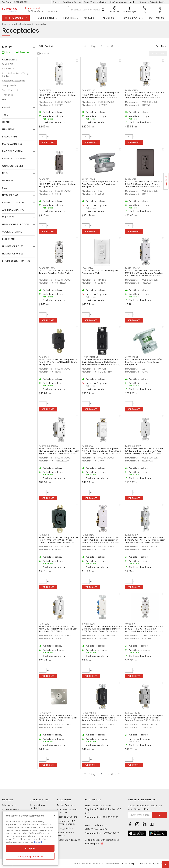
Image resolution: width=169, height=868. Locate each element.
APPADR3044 (89, 179)
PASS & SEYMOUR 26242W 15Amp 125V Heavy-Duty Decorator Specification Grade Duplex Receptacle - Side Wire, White (101, 541)
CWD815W (130, 624)
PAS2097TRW (132, 90)
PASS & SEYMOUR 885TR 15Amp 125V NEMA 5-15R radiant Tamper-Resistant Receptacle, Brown (58, 184)
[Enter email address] (140, 815)
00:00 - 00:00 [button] (34, 11)
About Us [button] (108, 18)
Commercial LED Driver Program (66, 822)
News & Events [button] (132, 18)
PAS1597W (44, 624)
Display (7, 47)
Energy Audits (65, 828)
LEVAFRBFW (88, 268)
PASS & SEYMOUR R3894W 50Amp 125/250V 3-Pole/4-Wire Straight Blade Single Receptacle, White (58, 718)
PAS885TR (44, 179)
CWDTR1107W (89, 624)
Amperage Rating (13, 210)
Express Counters (67, 817)
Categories (10, 60)
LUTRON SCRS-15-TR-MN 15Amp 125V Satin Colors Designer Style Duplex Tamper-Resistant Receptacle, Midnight (102, 362)
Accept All (30, 848)
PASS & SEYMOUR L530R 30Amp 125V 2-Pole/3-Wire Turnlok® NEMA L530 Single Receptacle (58, 362)
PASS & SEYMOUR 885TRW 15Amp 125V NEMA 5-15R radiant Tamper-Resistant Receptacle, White (58, 95)
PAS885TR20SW (47, 268)
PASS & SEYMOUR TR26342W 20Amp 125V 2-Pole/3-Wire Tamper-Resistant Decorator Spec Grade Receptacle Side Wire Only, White (144, 274)
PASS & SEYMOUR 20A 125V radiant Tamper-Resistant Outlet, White (56, 272)
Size (5, 188)
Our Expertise (39, 800)
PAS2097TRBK (89, 713)
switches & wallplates (21, 24)
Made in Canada (13, 151)
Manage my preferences (30, 856)
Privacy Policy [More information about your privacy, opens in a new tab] (40, 842)
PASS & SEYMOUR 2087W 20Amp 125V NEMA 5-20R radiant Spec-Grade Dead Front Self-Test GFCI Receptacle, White (101, 451)
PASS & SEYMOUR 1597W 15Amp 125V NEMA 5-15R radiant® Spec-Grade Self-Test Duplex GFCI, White (58, 629)
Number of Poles (13, 246)
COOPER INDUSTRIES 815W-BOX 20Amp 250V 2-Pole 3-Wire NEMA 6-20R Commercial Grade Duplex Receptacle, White (145, 630)
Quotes (57, 2)
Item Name (8, 129)
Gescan (8, 800)
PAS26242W (88, 535)
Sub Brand (9, 239)
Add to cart (48, 142)
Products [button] (16, 18)
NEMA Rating (10, 195)
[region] (30, 838)
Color (6, 107)
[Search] (88, 10)
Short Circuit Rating (16, 261)
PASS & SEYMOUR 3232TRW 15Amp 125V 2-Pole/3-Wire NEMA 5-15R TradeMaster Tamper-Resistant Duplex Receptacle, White (145, 541)
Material (8, 181)
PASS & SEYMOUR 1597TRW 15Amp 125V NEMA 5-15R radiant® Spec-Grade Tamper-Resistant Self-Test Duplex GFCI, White (101, 96)
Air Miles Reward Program (12, 811)
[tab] (19, 47)
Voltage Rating (12, 232)
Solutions (64, 800)
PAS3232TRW (132, 535)
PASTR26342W (133, 268)
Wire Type (8, 217)
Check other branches (53, 122)
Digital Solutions (66, 805)
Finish (6, 173)
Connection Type (13, 202)
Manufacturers (12, 144)
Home (5, 24)
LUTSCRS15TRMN (90, 357)
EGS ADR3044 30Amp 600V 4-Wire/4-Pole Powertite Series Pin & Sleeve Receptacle (100, 184)
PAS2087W (87, 446)
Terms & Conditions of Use (104, 863)
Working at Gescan (72, 2)
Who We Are (9, 805)
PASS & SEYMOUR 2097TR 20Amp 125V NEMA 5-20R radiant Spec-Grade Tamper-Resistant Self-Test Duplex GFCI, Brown (144, 185)
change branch (53, 11)
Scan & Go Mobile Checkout (67, 811)
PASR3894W (45, 713)
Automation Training (69, 840)
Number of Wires (13, 254)
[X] (54, 816)
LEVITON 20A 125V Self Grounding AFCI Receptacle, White (101, 272)
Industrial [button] (69, 18)
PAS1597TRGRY (133, 713)
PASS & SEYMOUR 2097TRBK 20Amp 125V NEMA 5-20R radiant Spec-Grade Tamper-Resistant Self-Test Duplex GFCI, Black (102, 719)
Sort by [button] (160, 46)
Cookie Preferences (82, 864)
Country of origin (14, 159)
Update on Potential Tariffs (152, 2)
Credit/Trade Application (96, 2)
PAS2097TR (131, 179)
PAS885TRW (45, 90)
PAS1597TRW (88, 90)
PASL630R (44, 535)
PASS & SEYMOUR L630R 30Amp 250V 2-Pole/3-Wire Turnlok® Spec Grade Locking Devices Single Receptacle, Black (59, 541)
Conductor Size (13, 166)
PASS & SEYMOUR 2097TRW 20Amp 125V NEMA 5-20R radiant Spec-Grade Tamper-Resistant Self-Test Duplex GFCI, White (145, 96)
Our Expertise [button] (46, 18)
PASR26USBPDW (133, 446)
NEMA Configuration (16, 224)
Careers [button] (89, 18)
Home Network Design (66, 834)
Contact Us (157, 18)
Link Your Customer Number (123, 2)
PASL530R (44, 357)
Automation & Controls (37, 807)
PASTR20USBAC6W (49, 446)
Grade (6, 122)
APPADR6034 (132, 357)
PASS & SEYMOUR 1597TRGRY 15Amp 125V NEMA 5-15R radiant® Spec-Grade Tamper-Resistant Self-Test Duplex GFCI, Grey (145, 719)
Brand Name (10, 137)
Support (10, 2)
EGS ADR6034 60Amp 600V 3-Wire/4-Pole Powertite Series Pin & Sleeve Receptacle (144, 362)
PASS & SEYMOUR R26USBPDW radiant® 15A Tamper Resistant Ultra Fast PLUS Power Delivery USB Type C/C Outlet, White (144, 452)
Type (5, 115)
